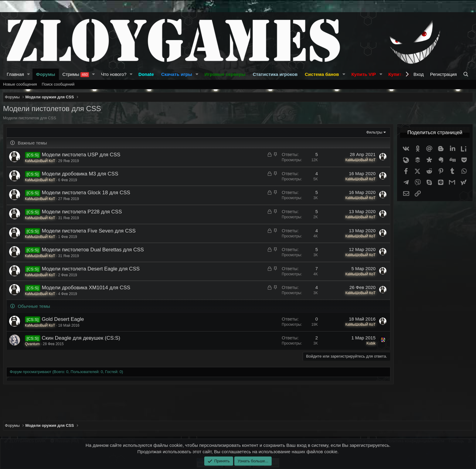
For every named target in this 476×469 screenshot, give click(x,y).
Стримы (76, 74)
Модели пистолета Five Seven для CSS (89, 231)
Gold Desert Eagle (63, 319)
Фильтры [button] (374, 132)
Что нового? (114, 74)
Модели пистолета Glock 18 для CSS (86, 193)
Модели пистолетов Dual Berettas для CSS (93, 250)
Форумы (46, 74)
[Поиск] (466, 74)
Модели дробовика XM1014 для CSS (86, 288)
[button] (29, 74)
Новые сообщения (20, 84)
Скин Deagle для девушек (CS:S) (81, 338)
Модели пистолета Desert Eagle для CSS (91, 269)
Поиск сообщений (58, 84)
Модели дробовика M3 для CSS (80, 174)
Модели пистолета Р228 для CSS (82, 212)
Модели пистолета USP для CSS (81, 155)
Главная (15, 74)
